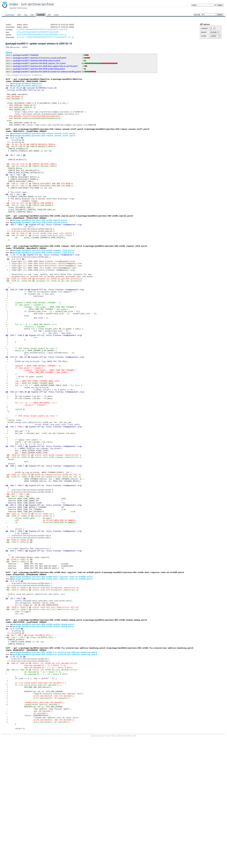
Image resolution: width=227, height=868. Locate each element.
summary (10, 15)
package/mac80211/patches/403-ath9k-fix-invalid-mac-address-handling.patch (47, 73)
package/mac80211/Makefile (26, 57)
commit (41, 15)
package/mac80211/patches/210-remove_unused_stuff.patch (40, 59)
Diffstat (9, 54)
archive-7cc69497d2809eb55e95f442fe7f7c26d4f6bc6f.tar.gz (45, 38)
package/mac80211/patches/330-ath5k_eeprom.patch (37, 62)
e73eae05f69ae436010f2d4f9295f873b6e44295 (38, 33)
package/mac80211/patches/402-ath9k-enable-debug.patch (39, 70)
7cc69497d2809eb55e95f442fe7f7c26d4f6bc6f (38, 30)
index (14, 4)
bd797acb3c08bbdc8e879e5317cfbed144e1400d (38, 35)
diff (49, 15)
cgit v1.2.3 (104, 865)
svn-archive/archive (37, 4)
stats (56, 15)
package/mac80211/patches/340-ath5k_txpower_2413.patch (39, 65)
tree (32, 15)
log (26, 15)
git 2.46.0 (111, 865)
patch (63, 30)
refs (19, 15)
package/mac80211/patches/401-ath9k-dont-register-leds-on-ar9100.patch (45, 68)
